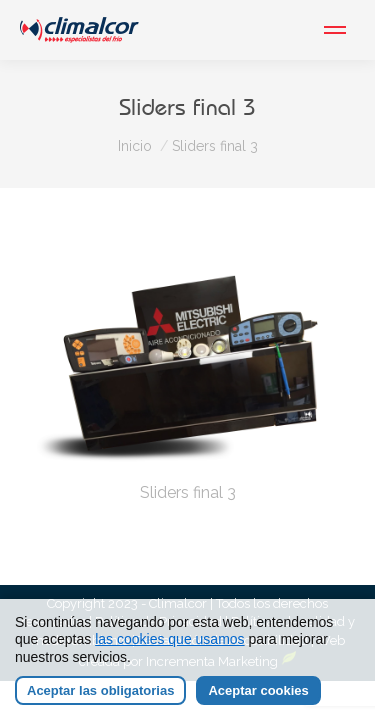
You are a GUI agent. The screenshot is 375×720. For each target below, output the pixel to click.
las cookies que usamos (169, 639)
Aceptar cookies (258, 690)
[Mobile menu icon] (335, 30)
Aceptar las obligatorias (100, 690)
